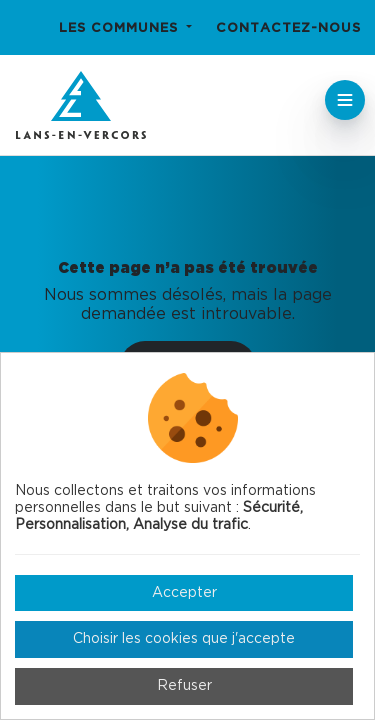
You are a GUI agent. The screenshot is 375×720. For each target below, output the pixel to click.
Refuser (184, 686)
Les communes (121, 28)
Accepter (184, 593)
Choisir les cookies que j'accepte (184, 639)
